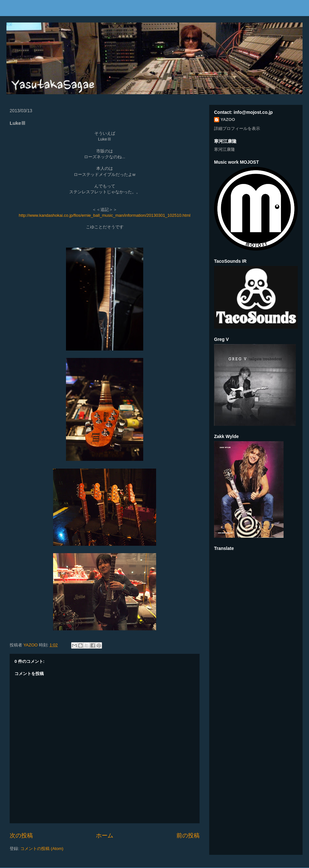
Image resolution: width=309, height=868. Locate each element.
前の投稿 (188, 836)
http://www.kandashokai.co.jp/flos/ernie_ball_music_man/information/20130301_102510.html (104, 215)
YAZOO (31, 645)
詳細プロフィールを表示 (237, 128)
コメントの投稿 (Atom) (42, 849)
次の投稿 (21, 836)
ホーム (105, 836)
